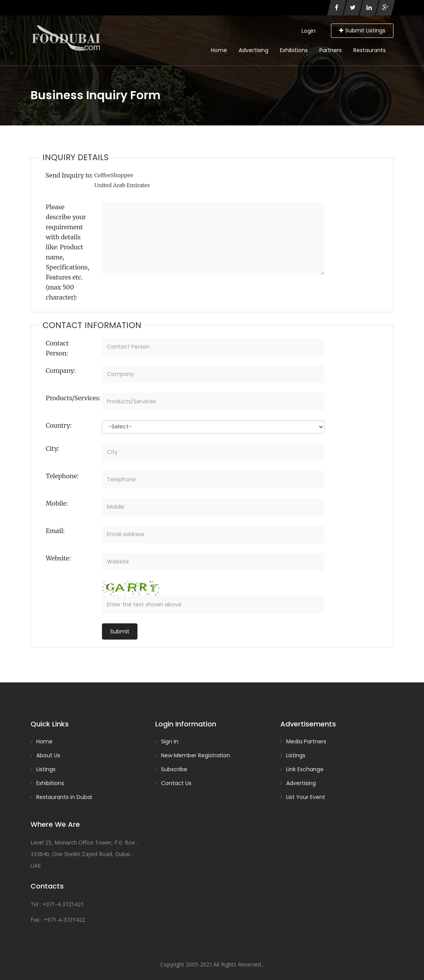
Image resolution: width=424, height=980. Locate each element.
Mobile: (57, 503)
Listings (46, 769)
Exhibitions (294, 50)
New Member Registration (196, 755)
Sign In (170, 741)
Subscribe (174, 769)
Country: (59, 425)
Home (219, 50)
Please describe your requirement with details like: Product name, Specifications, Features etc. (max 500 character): (68, 252)
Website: (58, 558)
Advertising (254, 50)
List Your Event (306, 797)
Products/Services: (71, 398)
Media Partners (306, 741)
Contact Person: (57, 348)
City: (53, 449)
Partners (331, 50)
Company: (61, 371)
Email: (55, 531)
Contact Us (176, 783)
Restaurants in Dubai (64, 797)
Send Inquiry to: (69, 175)
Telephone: (62, 476)
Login (309, 31)
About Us (48, 755)
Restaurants (370, 50)
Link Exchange (305, 769)
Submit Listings (362, 30)
